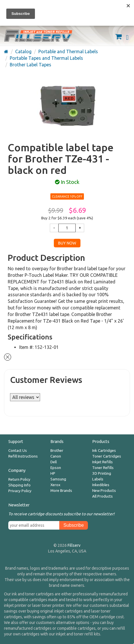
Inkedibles (101, 485)
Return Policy (19, 479)
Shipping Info (19, 485)
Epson (56, 468)
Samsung (58, 479)
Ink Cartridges (104, 451)
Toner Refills (103, 468)
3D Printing (102, 473)
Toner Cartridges (107, 456)
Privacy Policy (20, 491)
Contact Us (18, 451)
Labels (98, 479)
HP (53, 473)
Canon (56, 456)
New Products (104, 491)
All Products (103, 496)
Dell (54, 462)
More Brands (61, 491)
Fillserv (74, 545)
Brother (57, 451)
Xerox (55, 485)
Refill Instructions (23, 456)
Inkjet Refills (103, 462)
